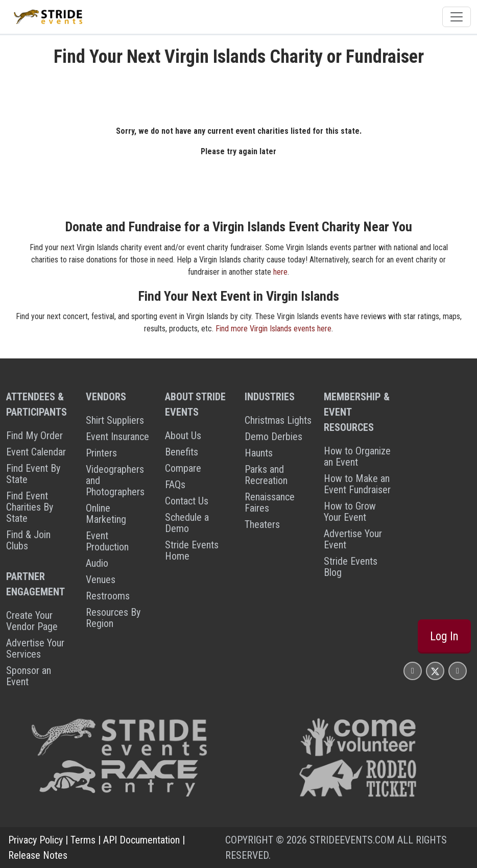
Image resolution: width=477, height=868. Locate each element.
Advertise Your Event (353, 539)
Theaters (262, 524)
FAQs (175, 485)
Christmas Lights (278, 420)
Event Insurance (117, 437)
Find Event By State (33, 474)
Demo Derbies (273, 437)
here (280, 272)
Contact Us (187, 501)
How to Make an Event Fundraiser (357, 484)
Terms (83, 840)
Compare (183, 468)
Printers (101, 453)
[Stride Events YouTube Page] (458, 671)
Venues (101, 580)
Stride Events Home (192, 550)
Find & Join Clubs (28, 540)
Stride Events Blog (351, 567)
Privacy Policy (35, 840)
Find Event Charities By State (30, 507)
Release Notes (38, 855)
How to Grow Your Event (350, 512)
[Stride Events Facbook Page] (413, 671)
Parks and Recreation (266, 475)
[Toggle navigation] (457, 17)
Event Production (107, 541)
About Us (183, 436)
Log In (444, 636)
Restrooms (108, 596)
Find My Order (34, 436)
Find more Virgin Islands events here (273, 329)
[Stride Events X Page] (435, 671)
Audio (97, 563)
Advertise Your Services (35, 648)
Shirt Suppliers (115, 420)
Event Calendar (36, 452)
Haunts (259, 453)
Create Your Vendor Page (32, 621)
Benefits (182, 452)
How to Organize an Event (357, 456)
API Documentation (141, 840)
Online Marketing (106, 514)
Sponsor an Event (29, 676)
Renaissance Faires (270, 502)
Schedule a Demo (187, 523)
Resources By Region (113, 618)
